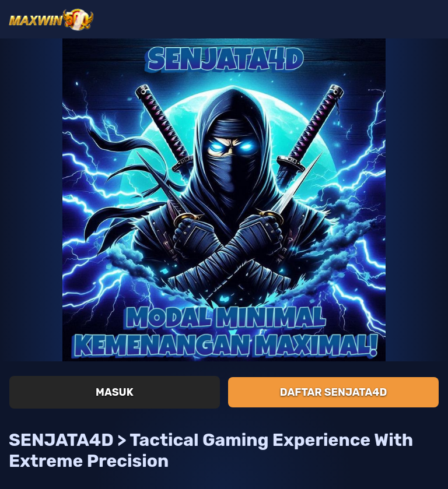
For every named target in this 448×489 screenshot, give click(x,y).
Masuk (114, 392)
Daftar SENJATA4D (334, 392)
